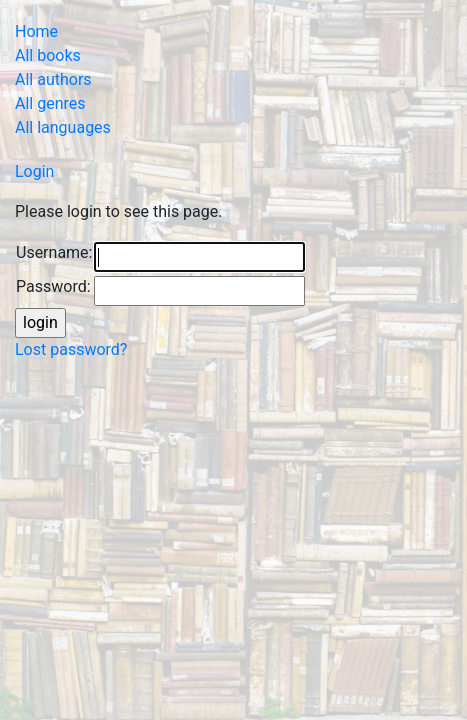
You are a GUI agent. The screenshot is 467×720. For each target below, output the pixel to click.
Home (36, 31)
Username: (54, 252)
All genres (50, 103)
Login (34, 171)
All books (48, 55)
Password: (53, 286)
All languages (63, 127)
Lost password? (71, 349)
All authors (53, 79)
